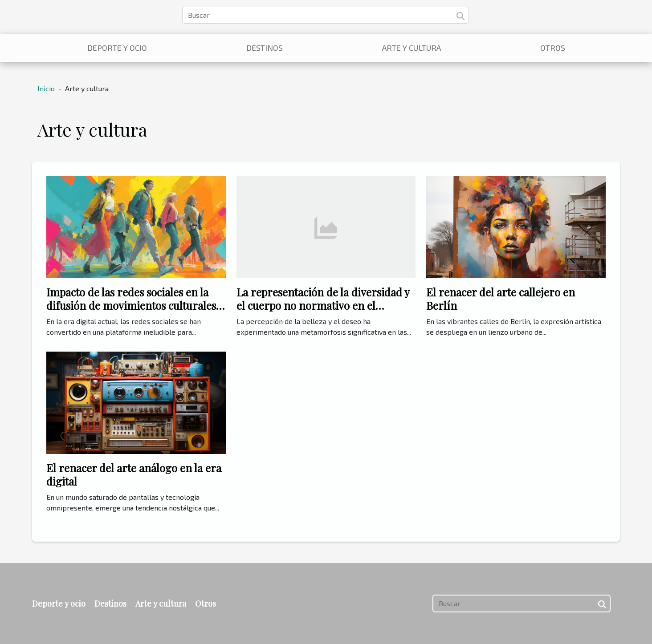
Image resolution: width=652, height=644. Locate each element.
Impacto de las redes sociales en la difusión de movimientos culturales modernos (131, 306)
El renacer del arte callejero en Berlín (501, 299)
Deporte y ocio (117, 48)
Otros (553, 48)
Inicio (46, 88)
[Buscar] (326, 15)
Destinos (265, 48)
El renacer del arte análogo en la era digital (134, 474)
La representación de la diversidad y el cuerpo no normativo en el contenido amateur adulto (323, 306)
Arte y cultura (412, 48)
